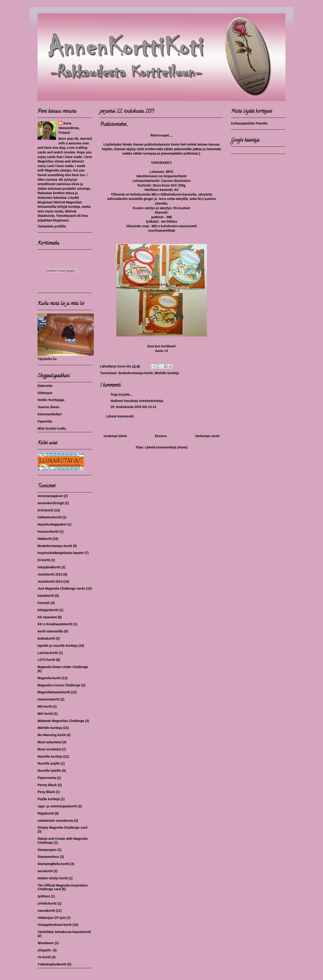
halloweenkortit (49, 517)
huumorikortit (48, 532)
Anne (67, 123)
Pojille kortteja (49, 799)
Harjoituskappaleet (52, 524)
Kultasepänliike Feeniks (249, 123)
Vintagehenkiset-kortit (55, 925)
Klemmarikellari (50, 414)
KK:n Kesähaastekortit (55, 624)
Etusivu (161, 436)
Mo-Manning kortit (52, 735)
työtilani (44, 896)
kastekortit (46, 596)
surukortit (45, 871)
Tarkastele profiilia (52, 226)
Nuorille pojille (49, 763)
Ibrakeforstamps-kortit (135, 373)
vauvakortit (46, 911)
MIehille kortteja (167, 373)
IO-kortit (44, 560)
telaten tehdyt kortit (53, 878)
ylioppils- (45, 950)
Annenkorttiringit (51, 503)
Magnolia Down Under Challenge (63, 667)
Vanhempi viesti (207, 436)
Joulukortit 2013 (50, 574)
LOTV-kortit (46, 660)
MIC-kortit (45, 714)
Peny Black (46, 792)
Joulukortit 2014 (50, 582)
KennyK (44, 603)
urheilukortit (47, 903)
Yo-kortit (44, 957)
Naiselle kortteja (50, 756)
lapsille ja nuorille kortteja (57, 646)
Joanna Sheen (49, 407)
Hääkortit (45, 539)
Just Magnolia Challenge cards (61, 588)
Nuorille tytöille (49, 771)
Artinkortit (45, 510)
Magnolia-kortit (49, 678)
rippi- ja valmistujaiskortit (57, 806)
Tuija (114, 395)
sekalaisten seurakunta (55, 821)
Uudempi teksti (115, 436)
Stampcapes (47, 850)
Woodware (46, 943)
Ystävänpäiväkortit (52, 964)
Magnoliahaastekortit (54, 692)
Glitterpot (45, 393)
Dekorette (45, 386)
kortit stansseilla (50, 631)
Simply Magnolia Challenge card (62, 828)
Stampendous (48, 857)
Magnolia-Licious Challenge (59, 685)
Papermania (47, 778)
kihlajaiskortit (48, 610)
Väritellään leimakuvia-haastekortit (64, 932)
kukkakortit (46, 638)
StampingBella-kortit (53, 864)
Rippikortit (46, 813)
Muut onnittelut (49, 749)
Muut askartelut (49, 742)
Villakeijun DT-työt (52, 918)
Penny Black (47, 785)
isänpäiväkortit (49, 567)
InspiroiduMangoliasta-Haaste (61, 553)
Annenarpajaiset (50, 496)
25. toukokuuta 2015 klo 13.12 (133, 407)
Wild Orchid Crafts (52, 429)
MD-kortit (45, 706)
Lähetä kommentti (120, 416)
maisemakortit (49, 699)
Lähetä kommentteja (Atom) (166, 447)
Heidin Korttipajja (51, 400)
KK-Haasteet (47, 617)
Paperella (45, 421)
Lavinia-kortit (48, 653)
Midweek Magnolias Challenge (61, 721)
